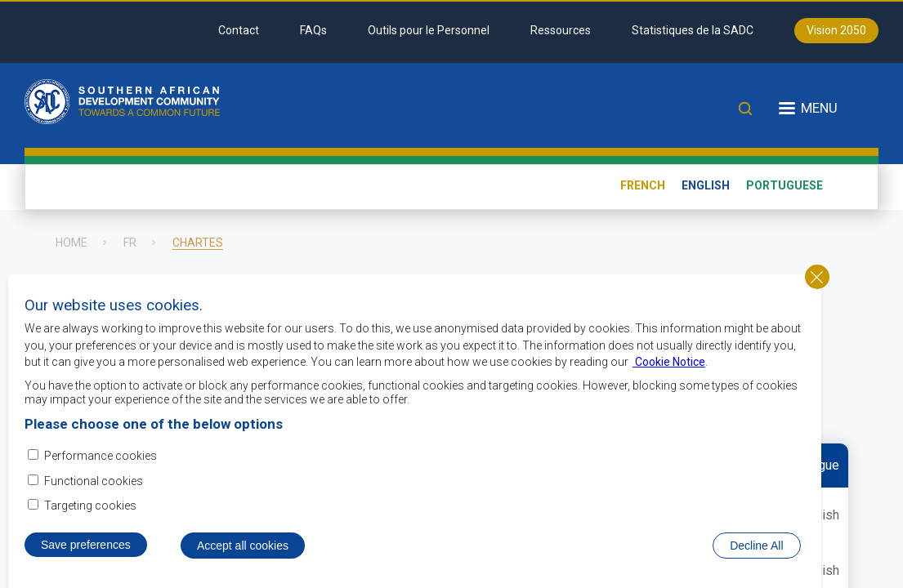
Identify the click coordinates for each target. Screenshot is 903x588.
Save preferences (86, 559)
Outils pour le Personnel (429, 30)
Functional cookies (94, 496)
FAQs (313, 30)
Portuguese (785, 185)
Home (72, 243)
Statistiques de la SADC (693, 30)
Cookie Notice (669, 376)
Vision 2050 (836, 30)
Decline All (756, 560)
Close (817, 292)
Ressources (561, 30)
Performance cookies (101, 470)
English (706, 185)
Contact (239, 30)
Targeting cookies (90, 520)
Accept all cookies (243, 560)
